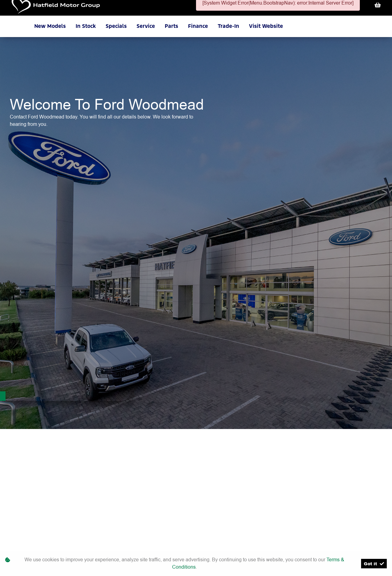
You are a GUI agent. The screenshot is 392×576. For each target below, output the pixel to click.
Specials (116, 26)
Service (146, 26)
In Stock (86, 26)
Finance (198, 26)
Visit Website (266, 26)
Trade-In (228, 26)
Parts (171, 26)
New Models (50, 26)
